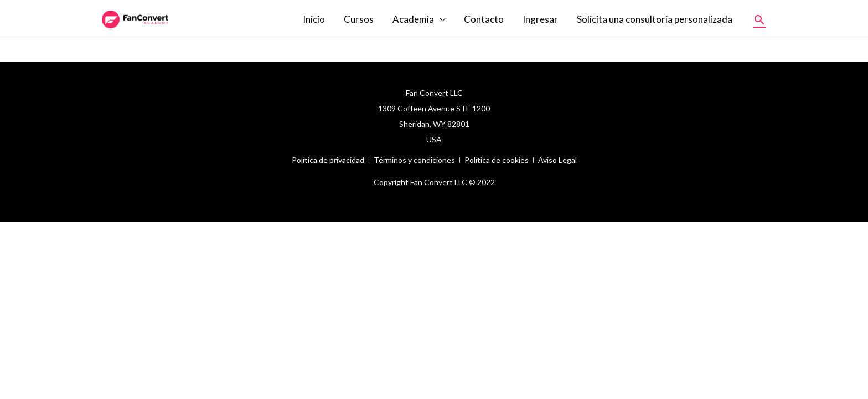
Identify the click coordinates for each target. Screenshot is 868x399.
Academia (413, 19)
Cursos (359, 19)
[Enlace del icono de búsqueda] (759, 20)
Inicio (314, 19)
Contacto (484, 19)
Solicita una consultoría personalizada (655, 19)
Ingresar (540, 19)
